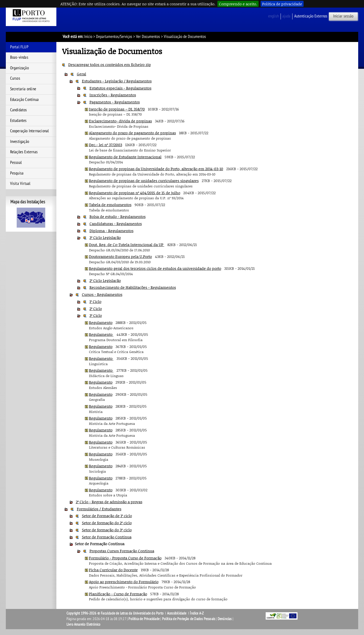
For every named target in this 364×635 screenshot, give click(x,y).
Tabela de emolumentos (110, 205)
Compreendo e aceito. (238, 4)
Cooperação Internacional (30, 131)
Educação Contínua (24, 100)
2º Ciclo (96, 309)
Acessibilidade (177, 613)
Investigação (20, 142)
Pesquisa (17, 173)
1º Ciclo (95, 301)
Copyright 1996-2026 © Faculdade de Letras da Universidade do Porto (115, 613)
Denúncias (225, 619)
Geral (82, 74)
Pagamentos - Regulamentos (115, 102)
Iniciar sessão (343, 16)
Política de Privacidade (144, 619)
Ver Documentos (148, 37)
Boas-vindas (19, 57)
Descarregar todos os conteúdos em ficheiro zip (110, 64)
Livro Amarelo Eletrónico (84, 624)
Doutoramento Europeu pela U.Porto (120, 256)
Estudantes (18, 121)
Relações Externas (24, 152)
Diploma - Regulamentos (111, 231)
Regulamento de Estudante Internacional (125, 157)
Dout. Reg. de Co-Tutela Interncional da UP (127, 245)
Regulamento (101, 322)
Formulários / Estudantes (99, 509)
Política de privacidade (282, 4)
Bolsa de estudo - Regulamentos (118, 216)
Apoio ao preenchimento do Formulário (124, 582)
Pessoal (16, 163)
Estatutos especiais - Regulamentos (120, 88)
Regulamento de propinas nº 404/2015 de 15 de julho (135, 193)
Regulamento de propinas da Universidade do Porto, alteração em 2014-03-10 (156, 169)
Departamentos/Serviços (114, 37)
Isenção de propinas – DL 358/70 (117, 109)
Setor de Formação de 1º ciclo (107, 516)
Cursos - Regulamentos (102, 294)
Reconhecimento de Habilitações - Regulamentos (133, 287)
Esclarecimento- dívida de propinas (120, 121)
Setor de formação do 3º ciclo (107, 530)
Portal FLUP (19, 47)
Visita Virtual (20, 184)
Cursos (15, 78)
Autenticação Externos (311, 16)
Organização (19, 68)
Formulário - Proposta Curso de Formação (125, 558)
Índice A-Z (197, 613)
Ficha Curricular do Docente (113, 570)
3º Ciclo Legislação (105, 237)
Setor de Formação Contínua (107, 537)
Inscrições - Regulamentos (113, 95)
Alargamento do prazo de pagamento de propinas (132, 133)
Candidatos (19, 110)
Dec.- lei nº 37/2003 (106, 145)
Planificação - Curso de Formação (118, 594)
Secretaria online (23, 89)
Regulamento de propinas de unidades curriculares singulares (144, 181)
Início (88, 37)
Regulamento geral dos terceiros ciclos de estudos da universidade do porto (155, 268)
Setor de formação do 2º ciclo (107, 523)
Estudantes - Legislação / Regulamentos (117, 81)
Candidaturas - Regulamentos (116, 224)
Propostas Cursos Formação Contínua (122, 551)
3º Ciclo (96, 315)
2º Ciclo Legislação (105, 280)
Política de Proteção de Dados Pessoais (189, 619)
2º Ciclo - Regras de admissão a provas (109, 502)
